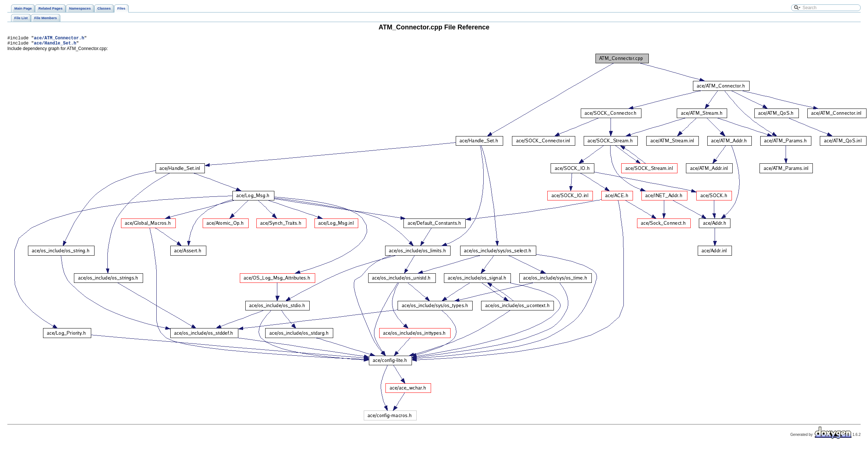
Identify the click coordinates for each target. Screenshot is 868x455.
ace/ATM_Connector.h (59, 39)
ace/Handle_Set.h (55, 45)
